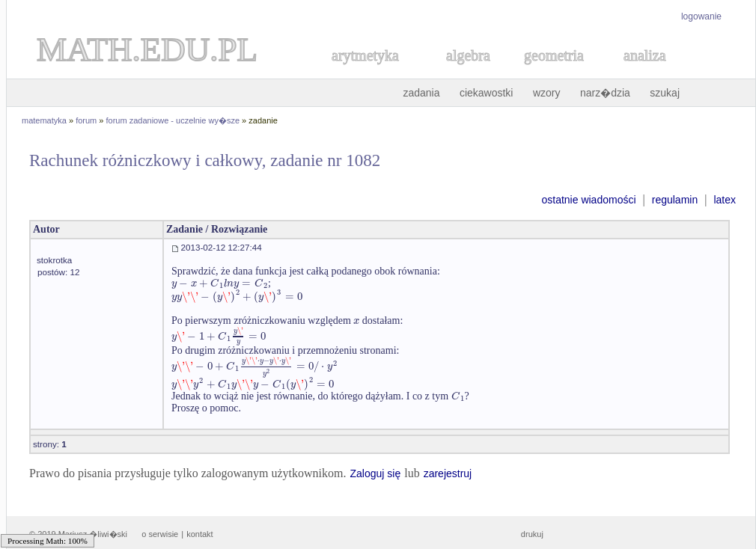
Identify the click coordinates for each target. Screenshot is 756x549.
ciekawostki (487, 93)
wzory (547, 93)
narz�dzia (605, 93)
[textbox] (220, 283)
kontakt (199, 534)
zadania (421, 93)
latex (725, 200)
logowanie (701, 16)
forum (86, 120)
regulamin (675, 200)
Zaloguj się (375, 473)
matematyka (44, 120)
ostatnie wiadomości (588, 200)
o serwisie (160, 534)
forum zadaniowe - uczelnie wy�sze (173, 120)
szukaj (665, 93)
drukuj (532, 534)
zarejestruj (448, 473)
